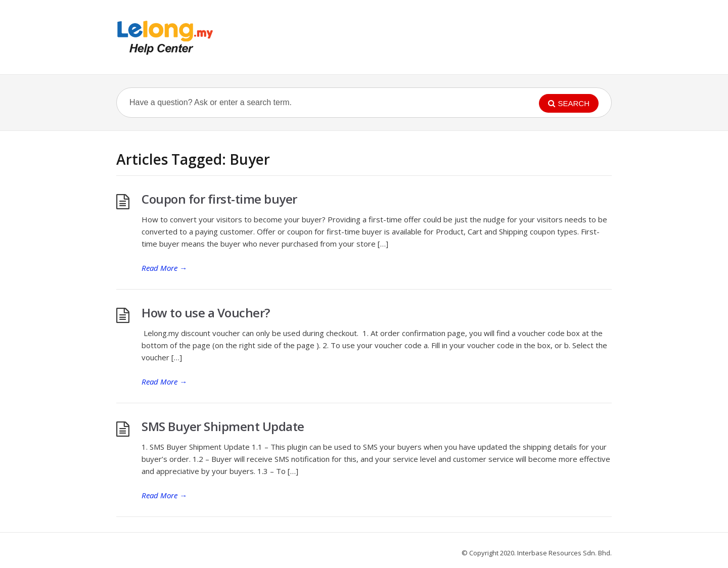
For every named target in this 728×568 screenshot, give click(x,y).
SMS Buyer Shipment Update (223, 426)
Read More (164, 268)
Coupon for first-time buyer (219, 199)
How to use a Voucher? (206, 313)
